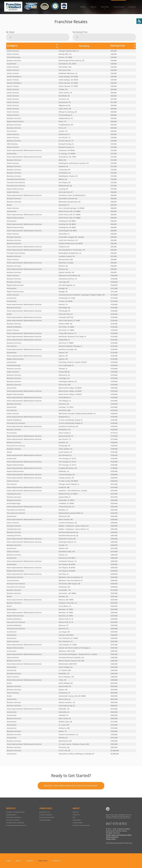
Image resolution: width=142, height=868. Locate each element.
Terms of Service (112, 837)
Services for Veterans (13, 820)
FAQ (74, 817)
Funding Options (11, 815)
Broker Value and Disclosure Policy (119, 835)
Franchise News (78, 823)
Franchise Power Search (47, 817)
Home (83, 7)
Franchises (118, 7)
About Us (76, 812)
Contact (132, 7)
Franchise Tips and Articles (81, 825)
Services (105, 7)
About (93, 7)
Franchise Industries (46, 815)
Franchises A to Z (45, 812)
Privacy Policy (111, 839)
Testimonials (77, 820)
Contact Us (76, 815)
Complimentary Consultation (15, 823)
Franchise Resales (45, 820)
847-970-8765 (116, 824)
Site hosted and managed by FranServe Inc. (119, 843)
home (8, 861)
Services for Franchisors (14, 817)
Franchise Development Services (16, 825)
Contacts (57, 861)
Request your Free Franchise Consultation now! (71, 801)
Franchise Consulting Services (15, 812)
